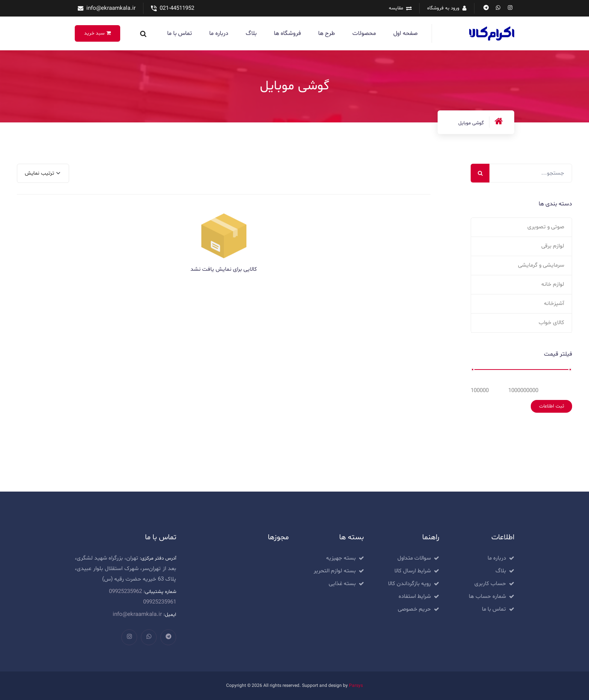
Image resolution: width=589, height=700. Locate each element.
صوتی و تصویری (546, 227)
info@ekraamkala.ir (111, 8)
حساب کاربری (490, 584)
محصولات (364, 33)
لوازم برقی (553, 246)
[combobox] (43, 173)
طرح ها (327, 33)
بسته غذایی (342, 584)
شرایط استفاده (415, 597)
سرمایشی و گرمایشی (541, 265)
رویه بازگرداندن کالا (409, 584)
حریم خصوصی (414, 609)
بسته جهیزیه (341, 558)
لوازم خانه (553, 284)
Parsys (356, 686)
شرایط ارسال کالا (413, 571)
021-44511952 (177, 8)
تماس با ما (180, 33)
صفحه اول (406, 33)
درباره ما (219, 33)
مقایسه (396, 8)
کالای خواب (551, 323)
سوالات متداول (414, 558)
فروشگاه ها (287, 33)
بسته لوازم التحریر (335, 571)
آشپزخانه (554, 304)
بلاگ (251, 33)
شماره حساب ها (487, 597)
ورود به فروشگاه (443, 8)
